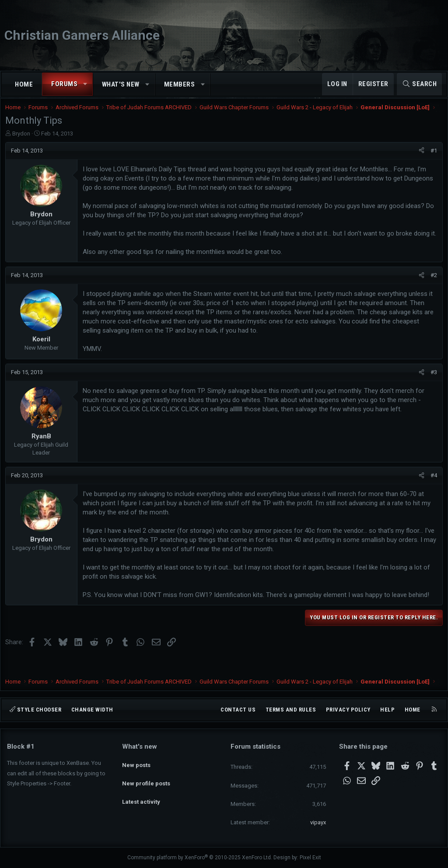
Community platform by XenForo (200, 858)
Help (387, 710)
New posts (136, 762)
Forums (64, 84)
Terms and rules (291, 710)
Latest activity (141, 793)
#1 (432, 158)
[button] (86, 84)
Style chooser (35, 710)
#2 (432, 292)
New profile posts (146, 778)
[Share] (420, 158)
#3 (432, 389)
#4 (432, 492)
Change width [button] (92, 710)
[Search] (419, 84)
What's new (121, 84)
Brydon (23, 141)
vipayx (318, 822)
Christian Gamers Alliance (82, 35)
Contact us (238, 710)
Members (180, 84)
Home (24, 84)
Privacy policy (348, 710)
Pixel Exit (310, 858)
